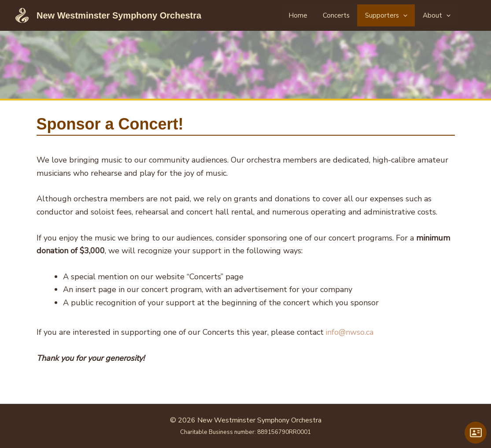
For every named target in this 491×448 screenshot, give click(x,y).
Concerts (348, 15)
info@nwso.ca (350, 332)
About (440, 15)
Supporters (394, 15)
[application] (411, 15)
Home (314, 15)
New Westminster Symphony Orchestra (119, 15)
